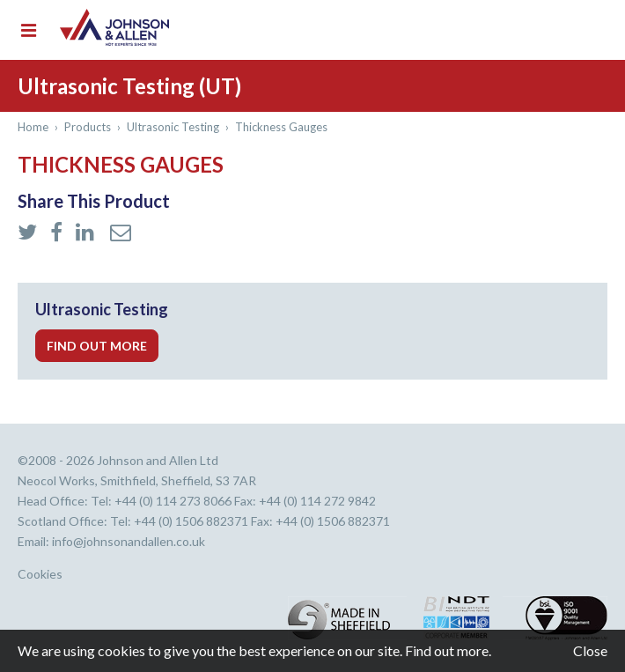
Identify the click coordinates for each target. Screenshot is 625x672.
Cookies (40, 574)
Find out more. (448, 650)
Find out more (97, 346)
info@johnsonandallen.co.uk (129, 541)
